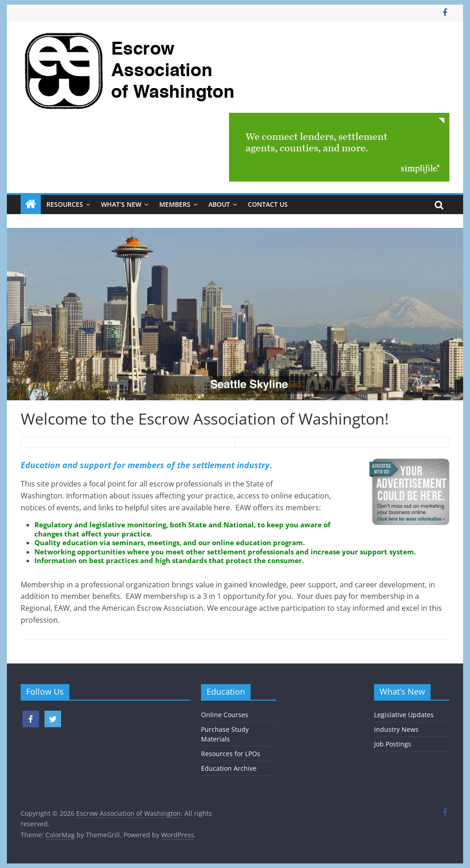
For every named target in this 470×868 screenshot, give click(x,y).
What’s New (121, 204)
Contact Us (268, 204)
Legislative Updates (404, 715)
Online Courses (225, 715)
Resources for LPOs (231, 754)
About (219, 204)
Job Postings (393, 744)
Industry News (396, 729)
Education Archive (229, 768)
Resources (65, 204)
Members (175, 204)
